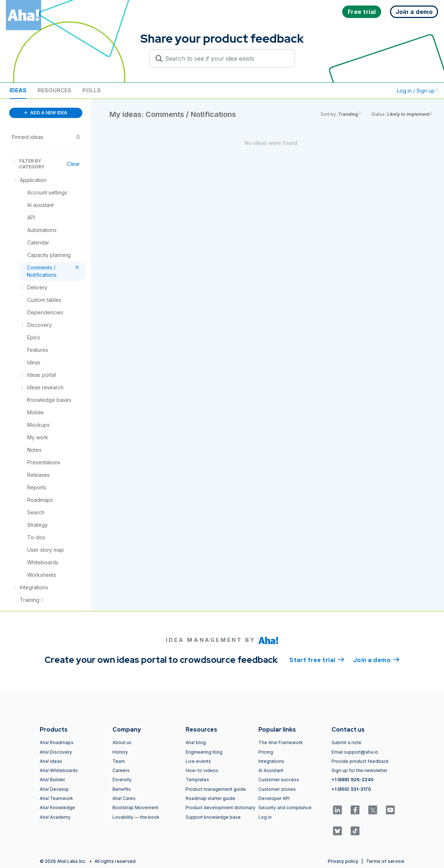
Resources (54, 90)
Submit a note (346, 742)
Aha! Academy (55, 817)
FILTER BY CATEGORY (28, 164)
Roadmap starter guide (210, 798)
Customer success (279, 780)
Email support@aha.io (355, 752)
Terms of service (385, 861)
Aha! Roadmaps (57, 742)
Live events (198, 761)
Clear (73, 164)
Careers (121, 770)
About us (122, 742)
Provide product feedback (360, 761)
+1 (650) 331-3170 (351, 789)
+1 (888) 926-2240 (352, 780)
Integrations (271, 761)
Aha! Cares (124, 798)
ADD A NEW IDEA (46, 113)
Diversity (122, 780)
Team (119, 761)
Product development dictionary (221, 808)
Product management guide (216, 789)
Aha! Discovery (56, 752)
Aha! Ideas (51, 761)
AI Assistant (271, 770)
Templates (197, 780)
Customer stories (277, 789)
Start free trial (317, 660)
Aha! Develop (54, 789)
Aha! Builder (52, 780)
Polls (92, 90)
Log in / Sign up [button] (418, 91)
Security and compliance (285, 808)
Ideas (18, 90)
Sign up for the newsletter (359, 770)
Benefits (122, 789)
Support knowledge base (213, 817)
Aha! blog (196, 742)
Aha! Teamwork (56, 798)
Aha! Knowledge (57, 808)
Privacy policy (343, 861)
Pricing (266, 752)
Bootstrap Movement (135, 808)
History (120, 752)
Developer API (274, 798)
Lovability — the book (136, 817)
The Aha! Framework (281, 742)
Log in (265, 817)
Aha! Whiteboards (59, 770)
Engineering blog (204, 752)
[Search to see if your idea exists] (225, 58)
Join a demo (376, 660)
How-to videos (202, 770)
